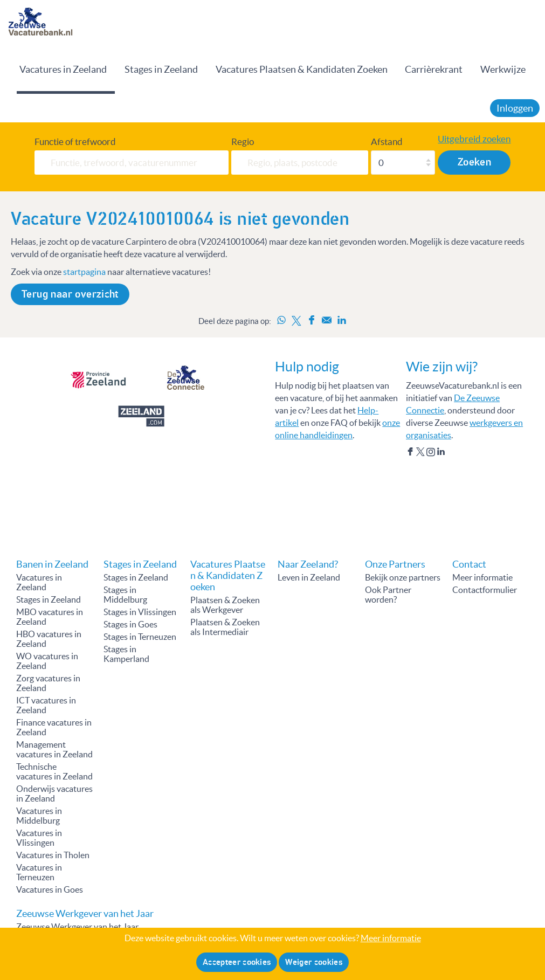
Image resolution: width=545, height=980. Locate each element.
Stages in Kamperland (126, 654)
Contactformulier (485, 590)
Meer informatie (482, 577)
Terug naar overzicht (70, 294)
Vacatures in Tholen (53, 855)
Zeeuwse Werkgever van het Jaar (77, 927)
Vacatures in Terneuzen (39, 872)
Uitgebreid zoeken (474, 139)
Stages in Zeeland (161, 69)
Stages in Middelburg (125, 595)
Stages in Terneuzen (140, 637)
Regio (243, 142)
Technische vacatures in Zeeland (54, 771)
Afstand (387, 142)
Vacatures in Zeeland (63, 69)
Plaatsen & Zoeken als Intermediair (225, 627)
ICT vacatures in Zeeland (46, 705)
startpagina (84, 272)
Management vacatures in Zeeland (54, 749)
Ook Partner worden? (388, 595)
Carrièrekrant (434, 69)
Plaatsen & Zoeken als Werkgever (225, 605)
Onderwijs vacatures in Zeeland (54, 793)
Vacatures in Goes (50, 889)
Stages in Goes (130, 624)
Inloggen (515, 108)
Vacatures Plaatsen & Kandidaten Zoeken (302, 69)
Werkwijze (503, 69)
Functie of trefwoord (75, 142)
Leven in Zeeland (309, 577)
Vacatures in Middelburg (39, 816)
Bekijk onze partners (403, 577)
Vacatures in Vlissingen (39, 838)
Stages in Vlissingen (140, 612)
